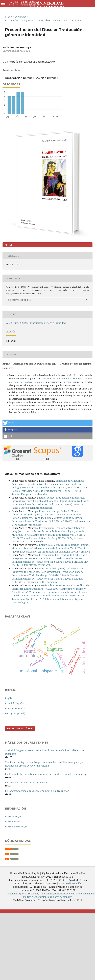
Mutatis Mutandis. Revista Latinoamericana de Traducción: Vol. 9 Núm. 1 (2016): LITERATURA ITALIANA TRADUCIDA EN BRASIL (50, 562)
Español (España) (15, 703)
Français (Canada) (15, 708)
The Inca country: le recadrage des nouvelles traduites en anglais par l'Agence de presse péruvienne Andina (44, 764)
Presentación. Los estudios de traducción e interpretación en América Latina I (50, 557)
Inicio (9, 17)
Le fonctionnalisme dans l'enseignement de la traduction (37, 791)
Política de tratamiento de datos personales (48, 897)
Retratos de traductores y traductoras (26, 782)
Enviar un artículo (20, 729)
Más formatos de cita (19, 300)
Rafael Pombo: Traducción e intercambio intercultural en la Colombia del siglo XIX (49, 499)
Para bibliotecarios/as (16, 827)
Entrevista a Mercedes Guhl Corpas (59, 545)
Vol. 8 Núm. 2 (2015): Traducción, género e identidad (37, 20)
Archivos (20, 17)
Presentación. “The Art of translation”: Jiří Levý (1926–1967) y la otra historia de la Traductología (49, 530)
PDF (10, 245)
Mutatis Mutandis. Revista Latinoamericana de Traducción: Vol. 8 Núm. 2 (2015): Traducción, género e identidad (50, 491)
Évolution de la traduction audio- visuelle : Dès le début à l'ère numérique (47, 774)
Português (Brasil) (15, 713)
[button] (47, 423)
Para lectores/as (13, 816)
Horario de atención (70, 883)
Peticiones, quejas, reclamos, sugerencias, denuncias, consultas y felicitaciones (51, 894)
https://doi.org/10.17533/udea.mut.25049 (32, 62)
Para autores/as (13, 822)
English (9, 698)
